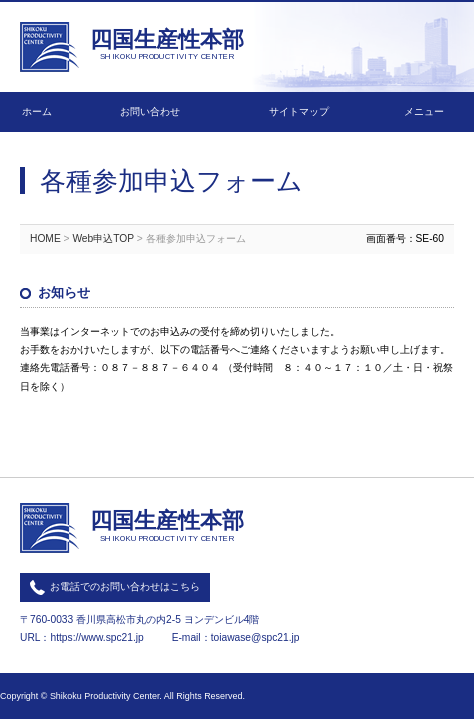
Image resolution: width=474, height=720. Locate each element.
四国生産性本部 (167, 46)
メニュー (424, 111)
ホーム (37, 111)
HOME (45, 238)
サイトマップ (299, 111)
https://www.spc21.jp (96, 637)
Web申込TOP (103, 238)
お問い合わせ (150, 111)
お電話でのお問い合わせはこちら (125, 586)
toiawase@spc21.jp (255, 637)
